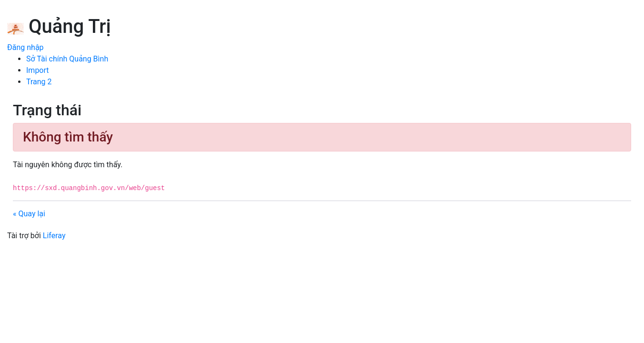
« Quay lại (29, 214)
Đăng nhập (25, 47)
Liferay (54, 236)
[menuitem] (67, 59)
